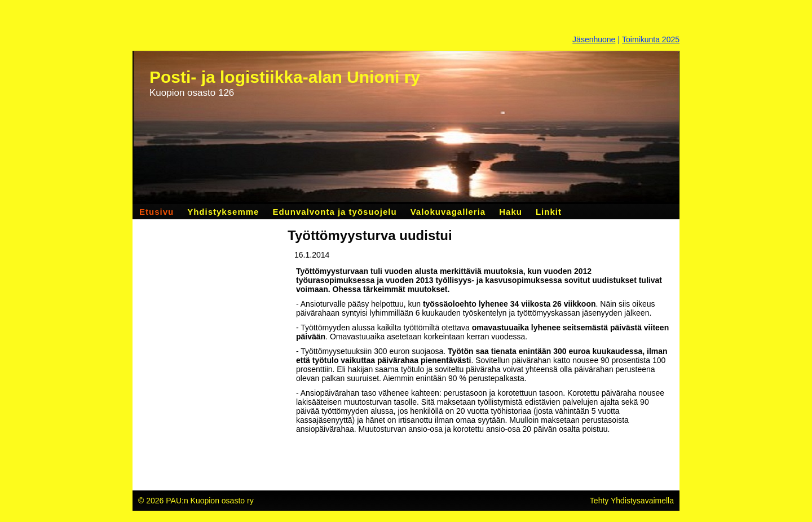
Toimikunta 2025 (651, 39)
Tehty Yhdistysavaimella (632, 501)
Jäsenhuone (594, 39)
